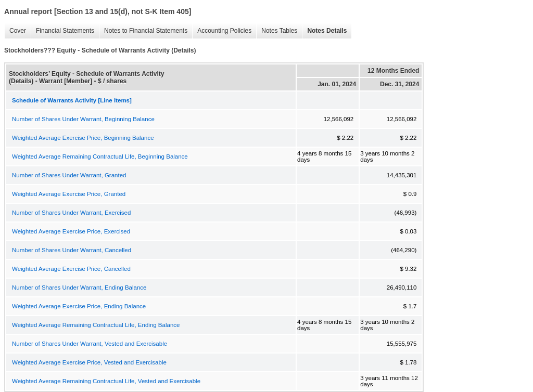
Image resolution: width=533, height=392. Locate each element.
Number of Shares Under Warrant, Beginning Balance (83, 119)
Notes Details (324, 31)
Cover (15, 31)
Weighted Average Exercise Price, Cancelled (71, 269)
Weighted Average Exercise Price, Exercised (71, 231)
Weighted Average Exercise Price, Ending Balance (79, 306)
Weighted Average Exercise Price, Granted (69, 194)
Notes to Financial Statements (143, 31)
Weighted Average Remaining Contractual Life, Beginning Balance (100, 156)
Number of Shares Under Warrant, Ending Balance (79, 288)
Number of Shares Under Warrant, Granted (69, 175)
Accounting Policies (222, 31)
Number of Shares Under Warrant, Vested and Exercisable (90, 344)
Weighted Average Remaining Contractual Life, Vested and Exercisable (106, 381)
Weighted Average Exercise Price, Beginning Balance (83, 138)
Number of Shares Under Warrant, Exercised (71, 213)
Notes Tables (277, 31)
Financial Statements (62, 31)
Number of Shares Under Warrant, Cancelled (72, 250)
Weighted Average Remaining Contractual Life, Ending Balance (96, 325)
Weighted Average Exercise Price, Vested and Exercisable (89, 362)
